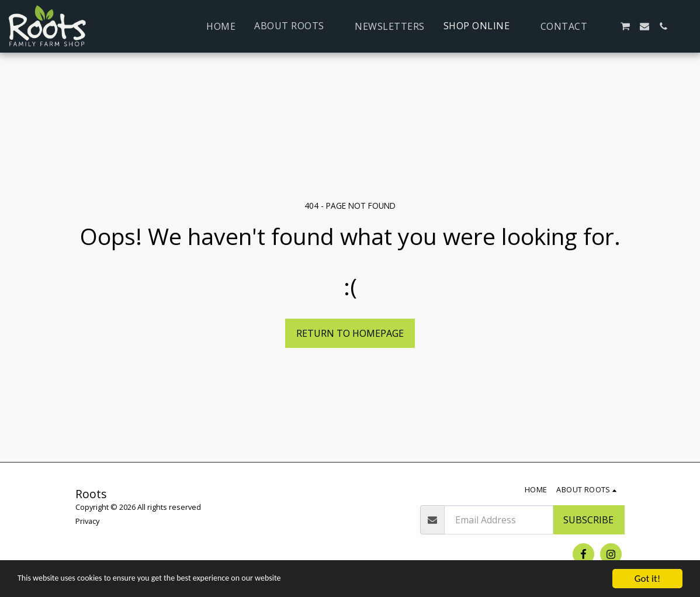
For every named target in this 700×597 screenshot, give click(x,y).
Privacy (87, 521)
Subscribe (588, 520)
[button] (295, 26)
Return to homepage (350, 333)
